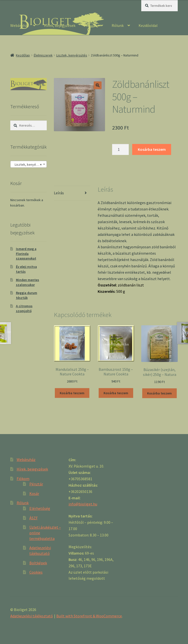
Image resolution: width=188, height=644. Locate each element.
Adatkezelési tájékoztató (32, 616)
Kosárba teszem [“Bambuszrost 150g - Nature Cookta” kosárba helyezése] (116, 393)
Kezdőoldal (148, 25)
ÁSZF (34, 518)
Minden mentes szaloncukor (28, 282)
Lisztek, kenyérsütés (72, 55)
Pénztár (36, 484)
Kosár (34, 493)
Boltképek (38, 563)
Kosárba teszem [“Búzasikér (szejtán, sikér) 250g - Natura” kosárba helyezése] (159, 393)
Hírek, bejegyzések (60, 25)
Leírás (59, 193)
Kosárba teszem (152, 149)
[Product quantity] (120, 150)
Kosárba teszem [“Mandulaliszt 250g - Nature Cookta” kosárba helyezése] (72, 393)
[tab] (72, 193)
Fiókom (90, 25)
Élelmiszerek (43, 55)
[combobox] (29, 164)
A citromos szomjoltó (24, 308)
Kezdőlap (23, 55)
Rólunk (118, 25)
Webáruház (20, 25)
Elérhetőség (40, 508)
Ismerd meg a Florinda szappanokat (26, 254)
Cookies (36, 572)
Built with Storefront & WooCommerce (89, 616)
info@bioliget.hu (83, 504)
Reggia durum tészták (27, 295)
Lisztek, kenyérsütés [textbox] (29, 164)
